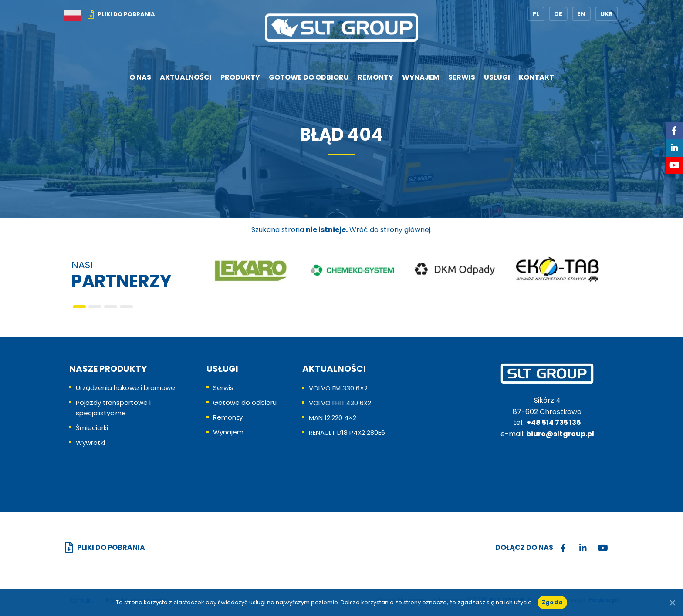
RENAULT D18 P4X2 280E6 (347, 433)
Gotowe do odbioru (309, 77)
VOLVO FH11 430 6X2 (340, 403)
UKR (607, 14)
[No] (672, 603)
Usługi (497, 77)
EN (581, 14)
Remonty (375, 77)
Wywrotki (90, 443)
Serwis (462, 77)
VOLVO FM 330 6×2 (338, 388)
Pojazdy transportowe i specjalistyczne (113, 408)
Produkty (240, 77)
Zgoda (552, 602)
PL (536, 14)
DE (558, 14)
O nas (140, 77)
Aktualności (186, 77)
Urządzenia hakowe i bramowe (125, 388)
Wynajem (421, 77)
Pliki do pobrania (126, 14)
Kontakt (536, 77)
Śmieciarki (92, 428)
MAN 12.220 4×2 (333, 418)
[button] (79, 307)
